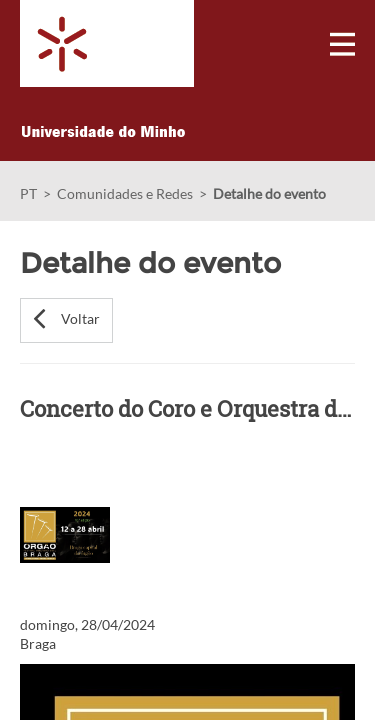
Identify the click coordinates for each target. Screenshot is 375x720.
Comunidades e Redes (125, 193)
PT (28, 193)
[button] (66, 320)
